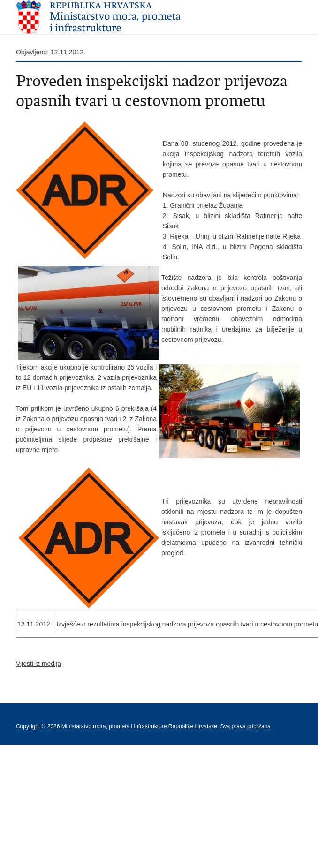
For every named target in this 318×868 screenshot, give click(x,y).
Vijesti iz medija (38, 664)
